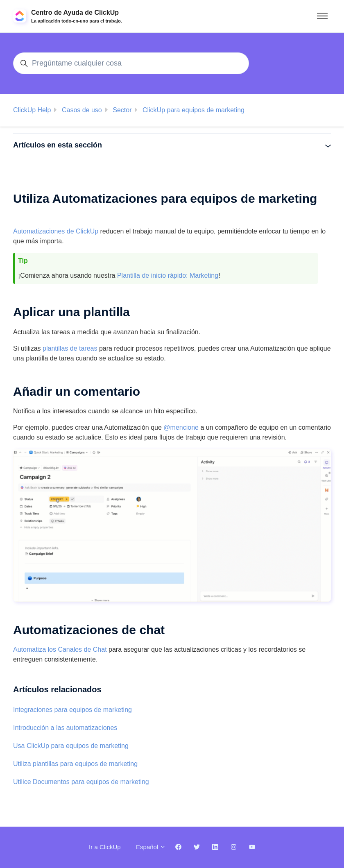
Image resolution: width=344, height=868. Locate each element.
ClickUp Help (32, 110)
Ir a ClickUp (105, 847)
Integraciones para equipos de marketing (72, 710)
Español (151, 847)
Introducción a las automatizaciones (65, 728)
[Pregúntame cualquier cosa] (131, 63)
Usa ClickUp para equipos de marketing (71, 746)
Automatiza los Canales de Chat (60, 649)
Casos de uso (82, 110)
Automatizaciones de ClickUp (56, 231)
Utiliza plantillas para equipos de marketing (75, 764)
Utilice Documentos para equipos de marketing (81, 782)
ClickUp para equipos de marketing (193, 110)
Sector (122, 110)
